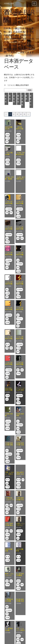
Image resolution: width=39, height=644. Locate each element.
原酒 (11, 505)
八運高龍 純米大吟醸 (9, 600)
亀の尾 (8, 344)
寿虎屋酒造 (8, 502)
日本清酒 (8, 633)
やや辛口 (8, 421)
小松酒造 (19, 476)
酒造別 (14, 99)
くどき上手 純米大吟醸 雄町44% (20, 364)
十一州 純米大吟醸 (9, 629)
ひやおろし (20, 319)
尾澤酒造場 (19, 633)
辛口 (18, 421)
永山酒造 (19, 157)
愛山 (7, 289)
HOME (7, 3)
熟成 (11, 531)
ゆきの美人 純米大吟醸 (9, 389)
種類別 (18, 99)
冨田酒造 (8, 418)
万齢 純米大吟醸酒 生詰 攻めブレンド (20, 474)
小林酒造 (19, 603)
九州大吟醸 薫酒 (9, 550)
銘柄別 (6, 99)
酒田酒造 (19, 502)
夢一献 (8, 556)
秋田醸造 (8, 392)
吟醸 (7, 213)
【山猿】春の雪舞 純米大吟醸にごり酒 (20, 179)
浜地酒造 (8, 553)
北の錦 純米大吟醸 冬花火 (20, 601)
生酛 (18, 585)
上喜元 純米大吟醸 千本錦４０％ (20, 500)
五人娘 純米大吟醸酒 (20, 574)
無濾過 (18, 581)
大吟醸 (8, 138)
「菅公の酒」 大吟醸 (9, 153)
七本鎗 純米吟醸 (20, 415)
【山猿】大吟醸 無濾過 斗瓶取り (9, 179)
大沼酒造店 (8, 578)
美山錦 (8, 480)
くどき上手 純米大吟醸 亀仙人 (9, 339)
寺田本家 (19, 578)
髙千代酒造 (8, 603)
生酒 (18, 260)
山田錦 (8, 134)
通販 (12, 3)
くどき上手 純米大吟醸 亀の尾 (9, 254)
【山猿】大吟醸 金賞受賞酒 (20, 154)
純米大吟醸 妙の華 (9, 128)
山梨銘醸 (8, 476)
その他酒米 (9, 209)
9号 (23, 480)
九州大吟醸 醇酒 (20, 550)
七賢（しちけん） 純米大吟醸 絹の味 (9, 474)
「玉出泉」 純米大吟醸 (20, 128)
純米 (7, 142)
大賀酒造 (19, 131)
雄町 (18, 315)
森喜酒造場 (8, 131)
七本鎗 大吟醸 (9, 415)
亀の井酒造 (8, 206)
